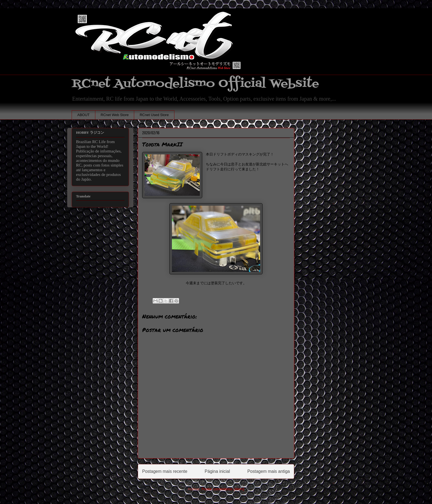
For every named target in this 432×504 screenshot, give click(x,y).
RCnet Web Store (115, 115)
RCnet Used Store (154, 115)
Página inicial (217, 471)
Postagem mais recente (165, 471)
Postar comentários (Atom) (223, 489)
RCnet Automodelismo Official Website (195, 84)
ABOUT (84, 115)
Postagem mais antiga (269, 471)
